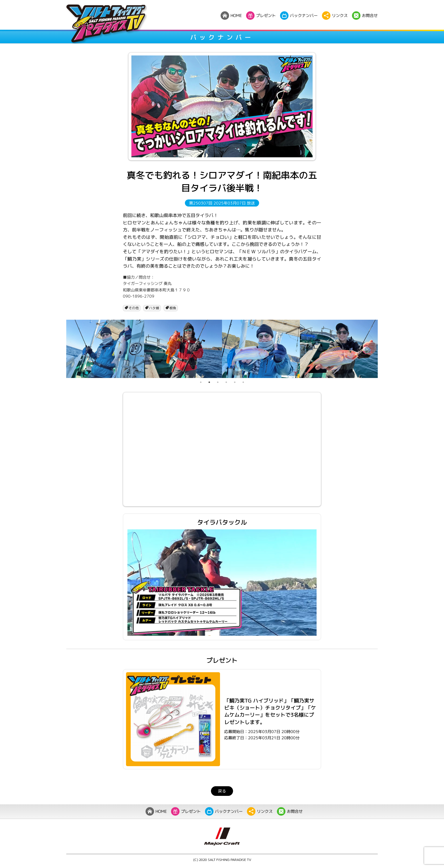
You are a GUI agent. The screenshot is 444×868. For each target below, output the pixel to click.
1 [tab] (201, 382)
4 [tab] (226, 382)
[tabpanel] (105, 349)
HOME (156, 811)
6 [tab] (243, 382)
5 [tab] (235, 382)
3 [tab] (218, 382)
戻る (222, 791)
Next (382, 349)
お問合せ (290, 811)
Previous (62, 349)
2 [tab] (209, 382)
